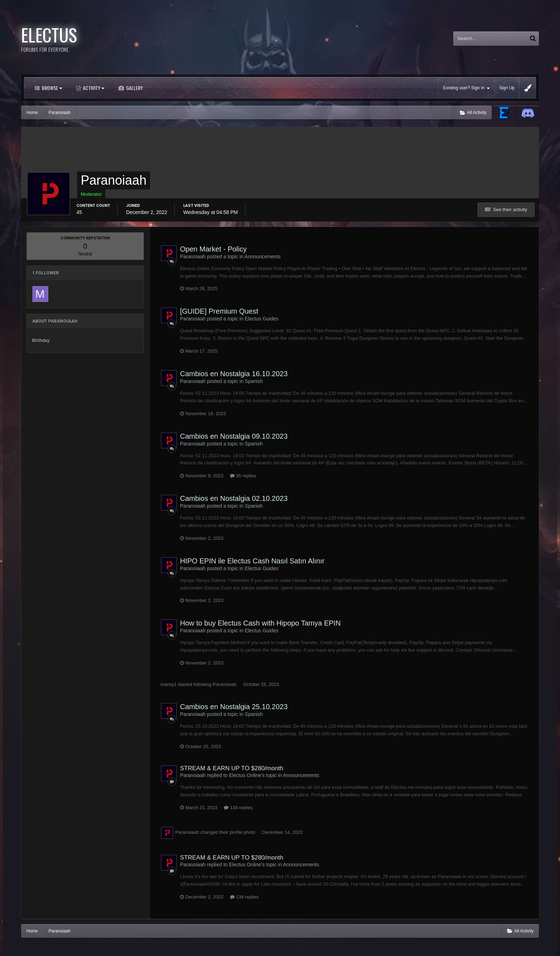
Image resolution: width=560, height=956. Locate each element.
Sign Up (507, 88)
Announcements (263, 257)
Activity (93, 88)
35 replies (243, 476)
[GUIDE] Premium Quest (219, 311)
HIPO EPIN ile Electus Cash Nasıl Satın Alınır (252, 561)
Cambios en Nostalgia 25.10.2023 (234, 707)
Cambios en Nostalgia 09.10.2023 (234, 436)
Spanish (254, 381)
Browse (51, 88)
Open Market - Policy (213, 249)
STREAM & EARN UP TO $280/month (232, 768)
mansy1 (169, 684)
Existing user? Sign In (467, 88)
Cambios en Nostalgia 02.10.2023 (234, 498)
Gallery (134, 88)
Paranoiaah (225, 684)
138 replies (238, 808)
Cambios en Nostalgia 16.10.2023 (234, 374)
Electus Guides (261, 319)
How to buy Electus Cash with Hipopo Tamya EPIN (260, 623)
